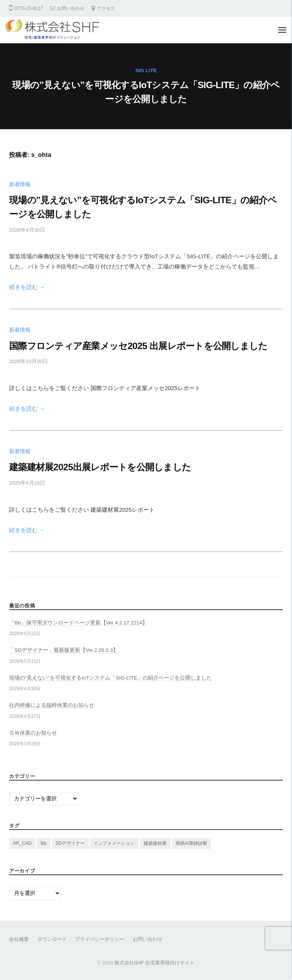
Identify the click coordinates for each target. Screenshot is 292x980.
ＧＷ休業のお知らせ (33, 733)
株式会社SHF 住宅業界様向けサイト (155, 963)
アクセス (106, 8)
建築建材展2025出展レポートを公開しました (100, 467)
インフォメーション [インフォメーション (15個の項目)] (114, 843)
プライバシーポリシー (100, 939)
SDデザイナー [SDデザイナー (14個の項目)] (70, 843)
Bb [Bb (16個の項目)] (44, 843)
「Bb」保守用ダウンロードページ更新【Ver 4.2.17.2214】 (78, 623)
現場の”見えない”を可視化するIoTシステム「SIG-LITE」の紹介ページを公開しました (110, 678)
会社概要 (19, 939)
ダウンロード (52, 939)
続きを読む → (27, 287)
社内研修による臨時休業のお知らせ (52, 705)
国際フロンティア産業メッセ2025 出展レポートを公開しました (138, 346)
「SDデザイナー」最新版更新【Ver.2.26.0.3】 (64, 650)
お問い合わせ (71, 8)
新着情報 (20, 184)
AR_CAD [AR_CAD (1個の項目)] (22, 843)
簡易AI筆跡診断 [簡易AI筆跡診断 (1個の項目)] (191, 843)
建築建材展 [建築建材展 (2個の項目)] (155, 843)
